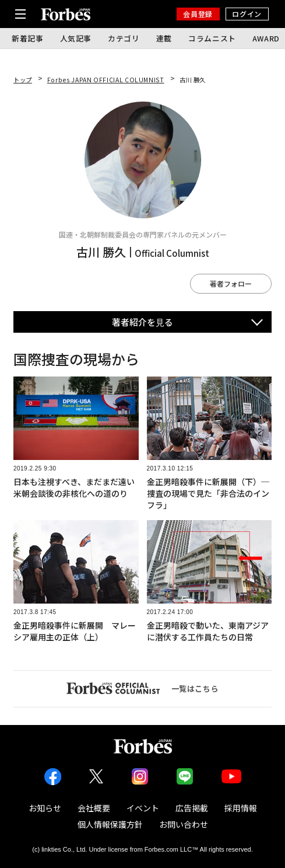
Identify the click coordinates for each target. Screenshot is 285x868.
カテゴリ (124, 38)
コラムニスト (212, 38)
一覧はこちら (143, 688)
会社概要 (94, 808)
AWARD (266, 38)
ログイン (247, 14)
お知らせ (45, 808)
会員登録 (198, 14)
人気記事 (76, 38)
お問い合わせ (184, 824)
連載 (164, 38)
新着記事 (28, 38)
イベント (143, 808)
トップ (23, 80)
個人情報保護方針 (110, 824)
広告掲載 (192, 808)
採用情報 (241, 808)
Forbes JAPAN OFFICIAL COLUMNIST (106, 80)
